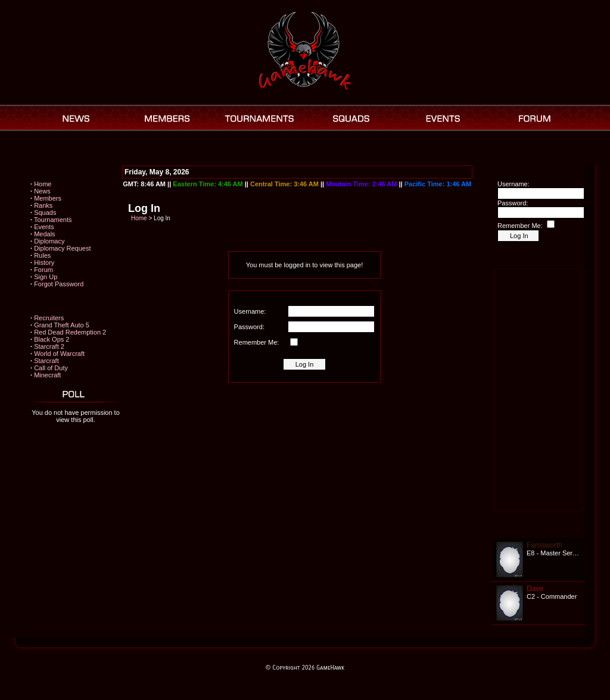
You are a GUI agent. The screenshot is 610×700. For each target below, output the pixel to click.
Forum (43, 270)
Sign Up (46, 277)
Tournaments (53, 220)
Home (43, 184)
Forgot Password (59, 284)
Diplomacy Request (62, 248)
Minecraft (47, 375)
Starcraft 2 (49, 346)
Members (48, 198)
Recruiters (49, 318)
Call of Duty (51, 368)
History (44, 262)
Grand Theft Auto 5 (62, 325)
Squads (45, 212)
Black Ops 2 (52, 339)
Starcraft (46, 361)
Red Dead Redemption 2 (70, 332)
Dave (535, 589)
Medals (44, 234)
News (42, 191)
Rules (42, 255)
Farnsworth (544, 545)
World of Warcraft (59, 354)
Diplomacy (49, 241)
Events (44, 227)
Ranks (43, 205)
